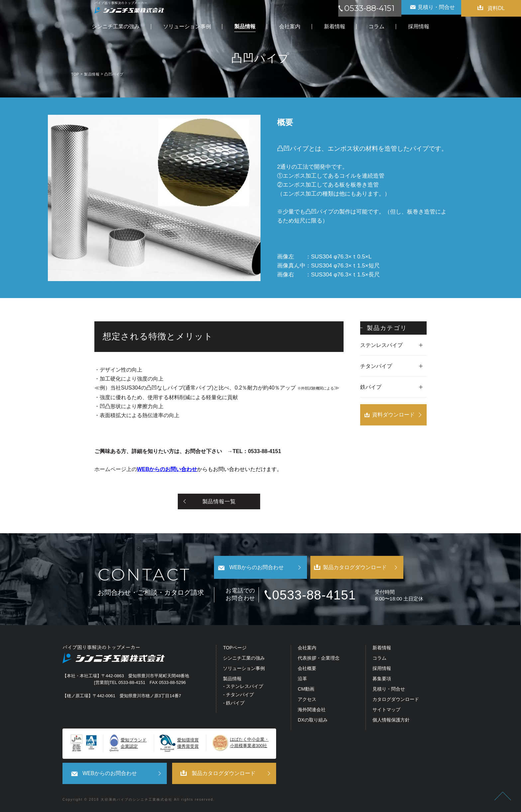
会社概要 (307, 669)
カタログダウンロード (396, 700)
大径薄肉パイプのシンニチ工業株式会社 (137, 799)
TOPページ (235, 649)
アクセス (307, 700)
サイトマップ (386, 710)
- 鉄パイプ (234, 704)
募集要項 (382, 679)
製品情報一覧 (219, 501)
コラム (379, 659)
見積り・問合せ (389, 690)
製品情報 (232, 679)
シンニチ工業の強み (244, 659)
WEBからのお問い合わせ (167, 469)
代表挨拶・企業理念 (319, 659)
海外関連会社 (312, 710)
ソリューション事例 (244, 669)
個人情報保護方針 (391, 721)
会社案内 (307, 649)
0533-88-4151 (321, 595)
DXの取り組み (313, 721)
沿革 (302, 679)
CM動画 (306, 690)
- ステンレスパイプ (243, 687)
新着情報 (382, 649)
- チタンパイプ (238, 695)
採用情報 (382, 669)
